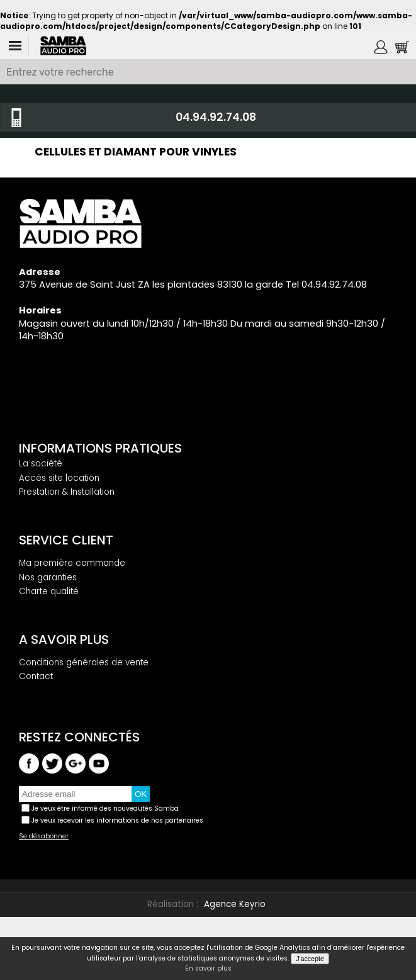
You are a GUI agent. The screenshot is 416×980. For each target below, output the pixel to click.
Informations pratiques (100, 448)
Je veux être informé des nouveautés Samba (105, 808)
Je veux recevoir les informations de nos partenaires (117, 820)
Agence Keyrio (235, 904)
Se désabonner (44, 836)
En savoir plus (208, 969)
